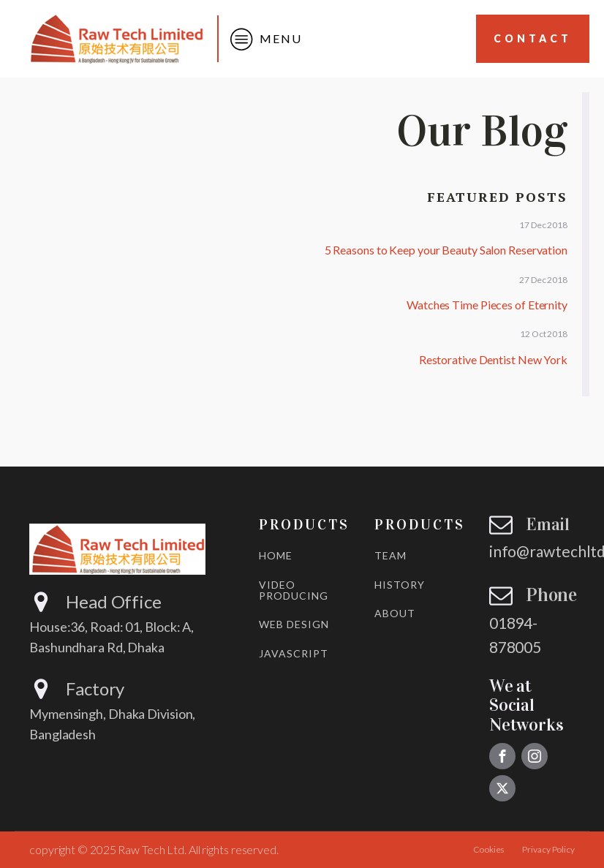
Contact (533, 38)
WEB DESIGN (294, 624)
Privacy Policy (548, 849)
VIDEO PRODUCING (294, 590)
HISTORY (400, 585)
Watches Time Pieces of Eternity (487, 305)
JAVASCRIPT (294, 653)
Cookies (489, 849)
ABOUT (395, 613)
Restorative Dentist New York (493, 359)
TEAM (390, 555)
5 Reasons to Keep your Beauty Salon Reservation (446, 250)
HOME (276, 555)
